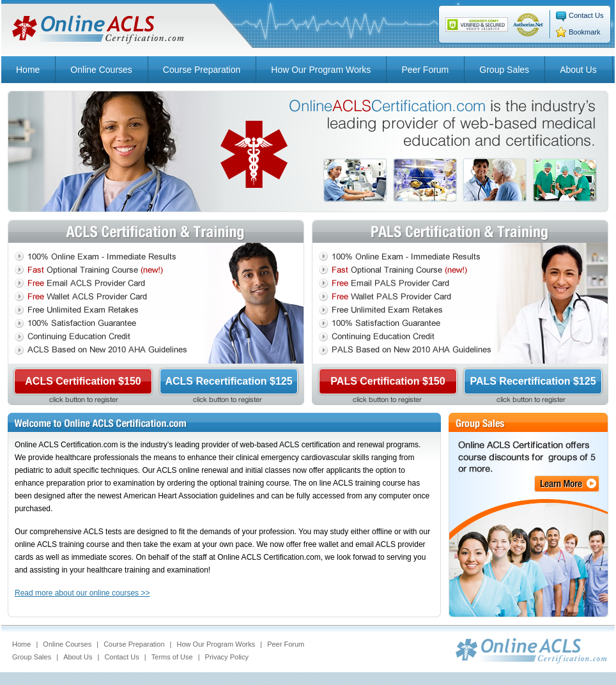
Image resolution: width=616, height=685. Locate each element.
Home (28, 70)
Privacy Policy (227, 657)
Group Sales (504, 70)
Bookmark (585, 32)
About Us (578, 70)
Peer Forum (425, 70)
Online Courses (101, 70)
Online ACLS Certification (98, 30)
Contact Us (586, 15)
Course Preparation (202, 70)
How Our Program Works (321, 70)
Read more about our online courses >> (82, 593)
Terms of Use (172, 657)
